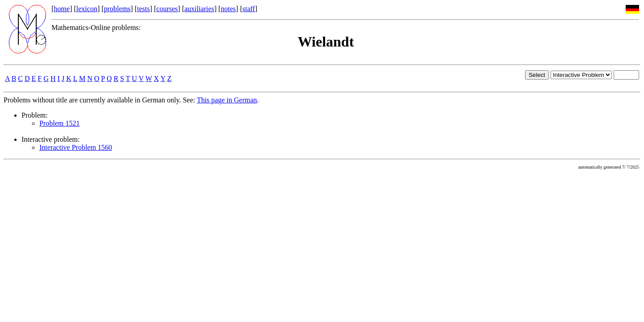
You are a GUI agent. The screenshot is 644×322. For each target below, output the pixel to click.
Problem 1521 (59, 123)
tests (143, 9)
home (62, 9)
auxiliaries (199, 9)
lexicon (87, 9)
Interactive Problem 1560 (76, 147)
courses (167, 9)
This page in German (227, 100)
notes (229, 9)
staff (249, 9)
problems (117, 9)
